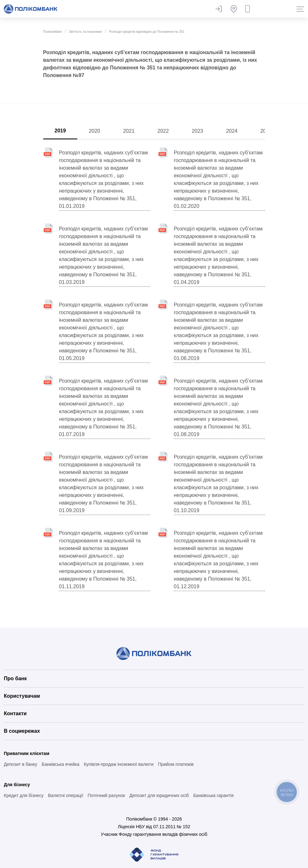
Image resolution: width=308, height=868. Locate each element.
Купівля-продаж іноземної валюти (119, 764)
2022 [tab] (163, 131)
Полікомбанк (52, 32)
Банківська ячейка (61, 764)
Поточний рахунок (106, 795)
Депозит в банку (21, 764)
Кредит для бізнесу (24, 795)
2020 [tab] (95, 131)
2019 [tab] (60, 131)
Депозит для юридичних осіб (159, 795)
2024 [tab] (232, 131)
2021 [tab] (129, 131)
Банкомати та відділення (234, 9)
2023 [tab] (197, 131)
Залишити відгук (218, 9)
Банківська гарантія (213, 795)
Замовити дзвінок (249, 9)
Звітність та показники (85, 32)
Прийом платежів (176, 764)
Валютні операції (65, 795)
